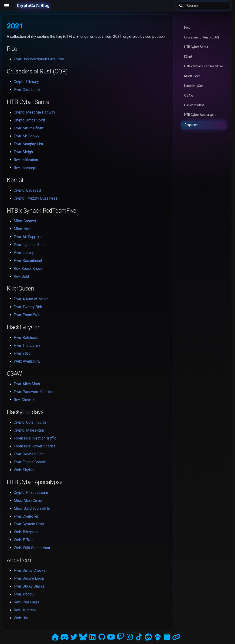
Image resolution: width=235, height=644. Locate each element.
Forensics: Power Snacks (34, 446)
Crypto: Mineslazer (29, 430)
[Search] (203, 6)
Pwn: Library (24, 253)
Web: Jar (21, 618)
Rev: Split (21, 276)
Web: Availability (27, 361)
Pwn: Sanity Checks (30, 570)
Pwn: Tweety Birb (28, 307)
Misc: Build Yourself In (32, 508)
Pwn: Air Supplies (28, 237)
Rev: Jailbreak (25, 610)
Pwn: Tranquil (24, 594)
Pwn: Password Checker (34, 392)
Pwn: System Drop (29, 524)
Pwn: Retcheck (26, 338)
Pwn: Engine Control (30, 462)
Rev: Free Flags (26, 602)
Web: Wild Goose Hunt (32, 548)
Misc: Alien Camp (28, 500)
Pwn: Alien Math (27, 384)
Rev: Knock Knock (28, 268)
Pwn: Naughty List (28, 144)
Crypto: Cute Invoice (30, 422)
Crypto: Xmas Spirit (29, 120)
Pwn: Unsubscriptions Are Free (39, 59)
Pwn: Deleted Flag (29, 454)
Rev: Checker (24, 400)
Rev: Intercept (25, 168)
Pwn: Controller (26, 516)
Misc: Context (25, 221)
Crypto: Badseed (27, 190)
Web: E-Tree (24, 540)
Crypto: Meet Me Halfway (34, 112)
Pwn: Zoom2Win (27, 315)
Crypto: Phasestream (31, 493)
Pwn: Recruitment (28, 261)
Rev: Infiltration (26, 160)
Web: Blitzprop (26, 532)
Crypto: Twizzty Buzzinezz (36, 198)
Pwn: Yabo (22, 353)
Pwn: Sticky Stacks (29, 586)
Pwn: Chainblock (27, 90)
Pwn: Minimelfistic (29, 128)
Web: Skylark (24, 470)
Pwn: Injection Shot (29, 245)
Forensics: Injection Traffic (35, 438)
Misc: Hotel (23, 229)
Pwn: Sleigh (23, 152)
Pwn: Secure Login (29, 578)
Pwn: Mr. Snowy (27, 136)
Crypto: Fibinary (26, 82)
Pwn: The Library (27, 345)
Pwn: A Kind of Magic (31, 299)
